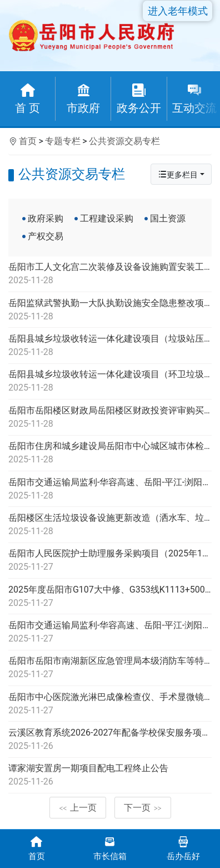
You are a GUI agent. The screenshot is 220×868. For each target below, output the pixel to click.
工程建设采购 (107, 218)
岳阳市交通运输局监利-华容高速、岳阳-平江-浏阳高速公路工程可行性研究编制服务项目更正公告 (110, 490)
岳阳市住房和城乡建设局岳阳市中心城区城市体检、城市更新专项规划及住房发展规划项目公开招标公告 (110, 453)
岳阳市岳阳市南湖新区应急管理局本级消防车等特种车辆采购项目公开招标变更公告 (110, 668)
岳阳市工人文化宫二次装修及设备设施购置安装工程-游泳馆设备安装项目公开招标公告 (110, 274)
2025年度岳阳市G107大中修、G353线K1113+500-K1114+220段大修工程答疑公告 (110, 597)
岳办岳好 (183, 848)
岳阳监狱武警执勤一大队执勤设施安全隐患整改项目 (110, 310)
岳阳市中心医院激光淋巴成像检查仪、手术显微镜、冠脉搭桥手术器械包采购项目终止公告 (110, 704)
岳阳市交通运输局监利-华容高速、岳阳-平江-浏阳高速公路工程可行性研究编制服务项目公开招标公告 (110, 633)
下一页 (143, 808)
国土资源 (168, 218)
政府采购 (46, 218)
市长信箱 (110, 848)
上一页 (78, 808)
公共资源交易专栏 (124, 141)
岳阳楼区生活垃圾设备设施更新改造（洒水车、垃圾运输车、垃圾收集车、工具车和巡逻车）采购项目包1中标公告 (110, 525)
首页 (28, 141)
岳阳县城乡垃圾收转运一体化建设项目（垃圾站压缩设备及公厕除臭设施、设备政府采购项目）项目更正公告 (110, 346)
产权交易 (46, 236)
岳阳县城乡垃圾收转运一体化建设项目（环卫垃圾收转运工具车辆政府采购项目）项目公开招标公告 (110, 382)
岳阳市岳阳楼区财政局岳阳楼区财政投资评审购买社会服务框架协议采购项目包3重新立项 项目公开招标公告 (110, 418)
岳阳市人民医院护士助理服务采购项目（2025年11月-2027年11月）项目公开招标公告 (110, 561)
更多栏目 (178, 174)
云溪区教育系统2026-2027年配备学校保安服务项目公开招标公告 (110, 740)
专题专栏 (63, 141)
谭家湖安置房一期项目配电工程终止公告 (110, 776)
